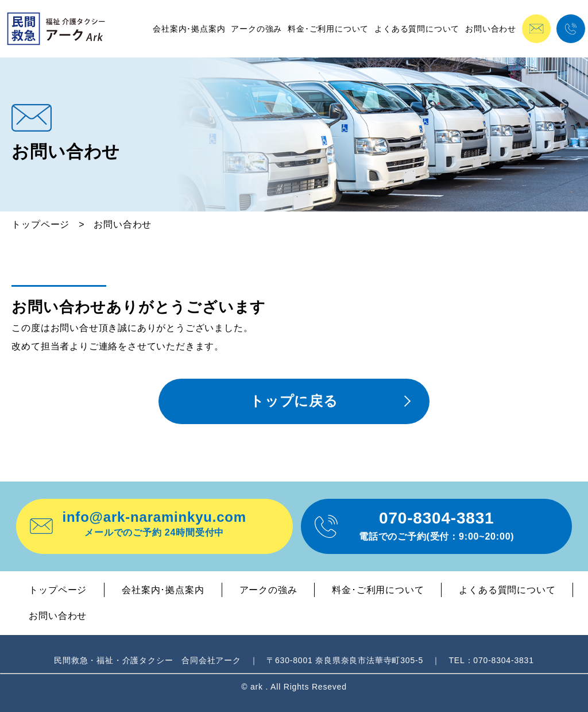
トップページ (40, 224)
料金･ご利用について (328, 29)
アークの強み (256, 29)
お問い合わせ (491, 29)
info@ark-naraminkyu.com (154, 523)
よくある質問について (417, 29)
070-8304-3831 (437, 525)
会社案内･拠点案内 (189, 29)
